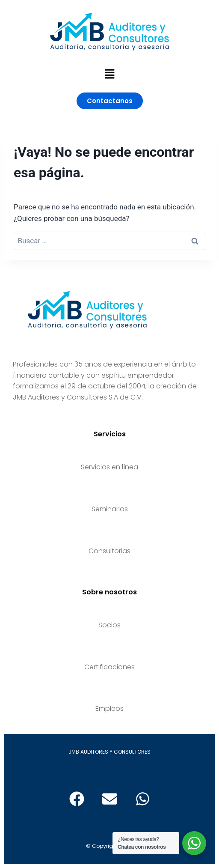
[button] (109, 75)
